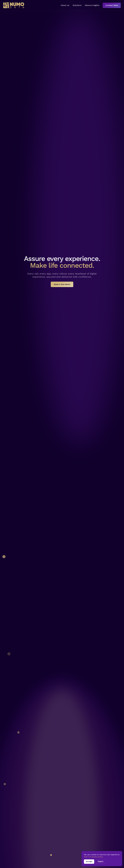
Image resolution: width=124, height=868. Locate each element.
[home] (14, 5)
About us (65, 5)
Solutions (77, 5)
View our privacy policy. (93, 857)
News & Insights (92, 5)
